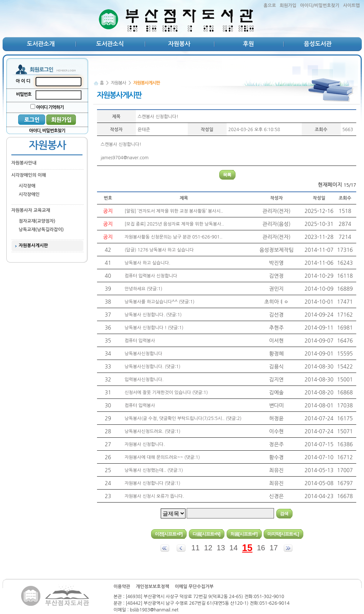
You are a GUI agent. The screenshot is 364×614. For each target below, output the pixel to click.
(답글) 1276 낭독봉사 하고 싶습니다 (159, 250)
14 (234, 548)
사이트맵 (351, 6)
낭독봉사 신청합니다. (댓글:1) (153, 315)
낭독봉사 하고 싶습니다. (148, 263)
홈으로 (270, 6)
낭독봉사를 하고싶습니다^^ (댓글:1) (160, 302)
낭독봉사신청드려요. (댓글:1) (153, 431)
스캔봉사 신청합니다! (158, 117)
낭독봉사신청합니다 (144, 354)
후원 (248, 44)
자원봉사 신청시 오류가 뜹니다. (154, 496)
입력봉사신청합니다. (144, 380)
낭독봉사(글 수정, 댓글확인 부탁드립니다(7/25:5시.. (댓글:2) (183, 418)
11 (196, 548)
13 (221, 548)
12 (208, 548)
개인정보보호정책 (153, 587)
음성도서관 (318, 44)
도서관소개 (41, 44)
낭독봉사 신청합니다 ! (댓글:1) (154, 328)
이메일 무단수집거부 (194, 587)
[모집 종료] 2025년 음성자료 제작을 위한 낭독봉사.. (174, 224)
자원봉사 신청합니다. (145, 444)
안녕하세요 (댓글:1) (144, 289)
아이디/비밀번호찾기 (320, 6)
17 (274, 548)
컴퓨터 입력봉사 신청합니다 (151, 276)
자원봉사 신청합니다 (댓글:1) (153, 483)
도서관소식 (110, 44)
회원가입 (288, 6)
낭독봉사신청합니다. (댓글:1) (153, 367)
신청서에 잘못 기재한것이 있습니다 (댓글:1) (166, 393)
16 (261, 548)
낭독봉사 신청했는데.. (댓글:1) (154, 470)
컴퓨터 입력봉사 (140, 341)
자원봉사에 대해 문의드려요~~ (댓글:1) (162, 457)
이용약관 (122, 587)
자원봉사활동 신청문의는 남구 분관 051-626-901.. (174, 237)
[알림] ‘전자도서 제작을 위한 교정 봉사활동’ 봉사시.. (174, 211)
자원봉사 (179, 44)
